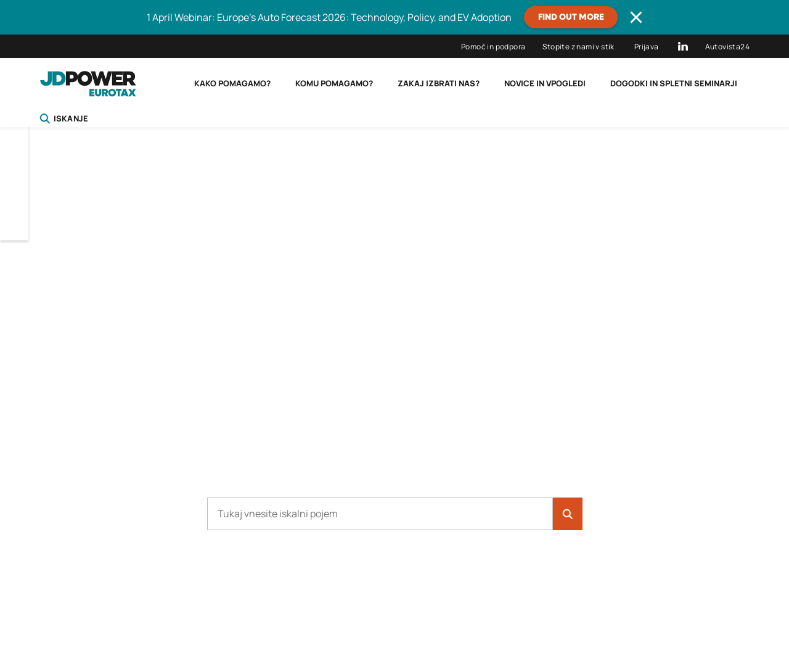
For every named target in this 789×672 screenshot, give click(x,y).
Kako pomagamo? (232, 83)
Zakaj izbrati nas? (439, 83)
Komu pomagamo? (334, 83)
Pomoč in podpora (493, 47)
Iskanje (64, 118)
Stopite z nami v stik (578, 47)
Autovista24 (727, 47)
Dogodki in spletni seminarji (674, 83)
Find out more (571, 17)
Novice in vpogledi (545, 83)
